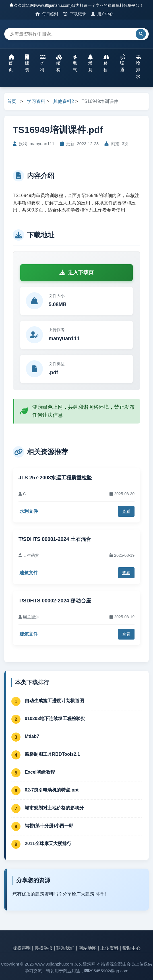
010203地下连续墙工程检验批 (55, 718)
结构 (59, 63)
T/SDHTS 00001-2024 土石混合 (55, 539)
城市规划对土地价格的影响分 (54, 808)
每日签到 (47, 14)
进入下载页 (77, 272)
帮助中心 (131, 948)
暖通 (123, 63)
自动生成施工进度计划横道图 (54, 701)
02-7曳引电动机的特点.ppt (52, 790)
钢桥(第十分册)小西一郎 (49, 826)
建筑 (27, 63)
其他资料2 (64, 101)
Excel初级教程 (40, 772)
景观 (90, 63)
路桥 (106, 63)
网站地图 (88, 948)
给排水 (138, 67)
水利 (43, 63)
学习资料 (36, 101)
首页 (11, 63)
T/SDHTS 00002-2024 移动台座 (55, 601)
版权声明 (22, 948)
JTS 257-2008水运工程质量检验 (55, 478)
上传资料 (109, 948)
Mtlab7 (32, 736)
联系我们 (65, 948)
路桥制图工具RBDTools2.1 (52, 754)
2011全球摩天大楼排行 (48, 844)
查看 (126, 511)
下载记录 (75, 14)
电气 (75, 63)
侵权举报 (44, 948)
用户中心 (102, 14)
